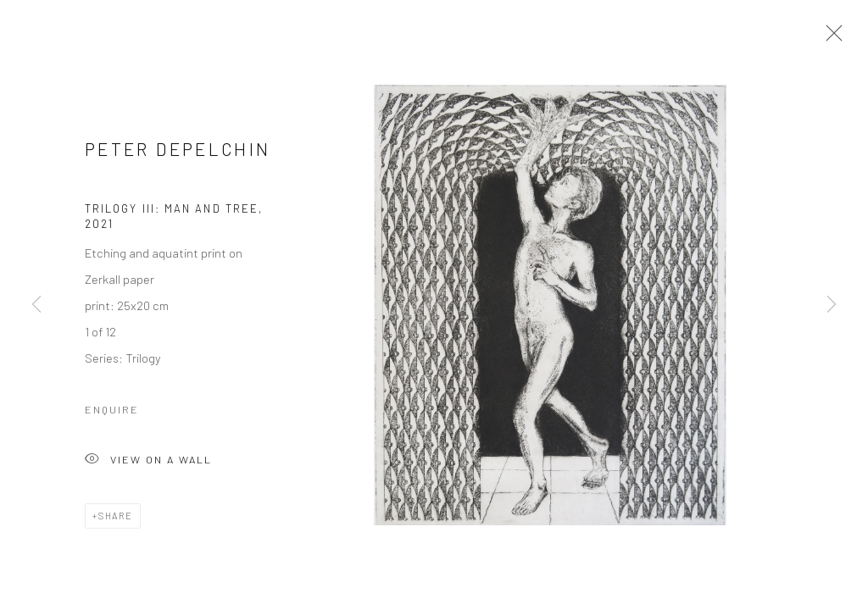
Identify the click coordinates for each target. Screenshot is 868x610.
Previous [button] (36, 305)
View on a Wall (148, 464)
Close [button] (830, 38)
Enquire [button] (112, 413)
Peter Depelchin (178, 152)
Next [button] (832, 305)
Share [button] (116, 519)
